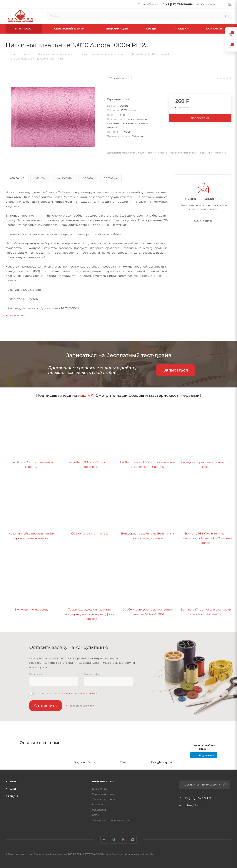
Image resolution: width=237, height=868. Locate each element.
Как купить (64, 178)
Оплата (88, 178)
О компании (100, 789)
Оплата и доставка (104, 799)
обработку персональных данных (78, 693)
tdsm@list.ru (194, 805)
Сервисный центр (103, 794)
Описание (17, 178)
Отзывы (40, 178)
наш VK (86, 395)
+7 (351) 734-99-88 (179, 4)
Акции (11, 789)
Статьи (96, 815)
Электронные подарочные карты (113, 820)
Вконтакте (104, 840)
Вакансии (98, 804)
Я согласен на (69, 693)
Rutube (123, 840)
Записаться (176, 370)
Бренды (12, 796)
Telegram (114, 840)
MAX (133, 840)
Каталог (12, 781)
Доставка (110, 178)
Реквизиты (99, 810)
